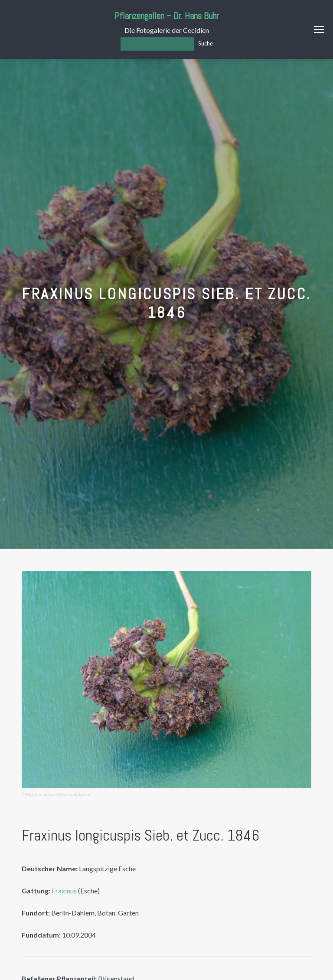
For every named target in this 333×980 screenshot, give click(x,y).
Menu (319, 29)
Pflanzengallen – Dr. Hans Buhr (167, 16)
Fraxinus (64, 891)
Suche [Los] (206, 43)
